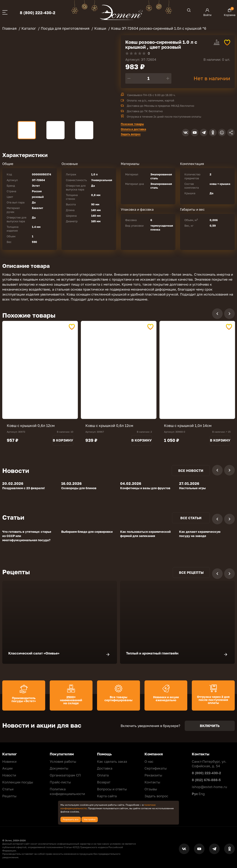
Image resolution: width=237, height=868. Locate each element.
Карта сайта (107, 796)
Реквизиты (153, 775)
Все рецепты (191, 573)
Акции (7, 768)
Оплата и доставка (133, 129)
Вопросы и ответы (112, 789)
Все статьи (191, 518)
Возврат (104, 782)
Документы (59, 768)
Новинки (9, 761)
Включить (210, 726)
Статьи (8, 789)
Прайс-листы (60, 782)
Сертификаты (156, 768)
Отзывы (151, 789)
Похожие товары (132, 124)
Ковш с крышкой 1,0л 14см (188, 425)
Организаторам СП (65, 775)
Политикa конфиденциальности (67, 791)
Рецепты (9, 796)
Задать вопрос (131, 134)
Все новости (191, 471)
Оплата (103, 775)
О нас (149, 761)
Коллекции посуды (18, 782)
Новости (9, 775)
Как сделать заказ (112, 761)
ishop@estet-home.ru (209, 787)
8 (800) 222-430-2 (38, 13)
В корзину (63, 440)
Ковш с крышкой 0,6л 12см (31, 425)
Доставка (105, 768)
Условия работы (63, 761)
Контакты (152, 782)
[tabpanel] (40, 370)
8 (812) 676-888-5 (206, 780)
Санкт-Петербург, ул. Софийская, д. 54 (209, 764)
